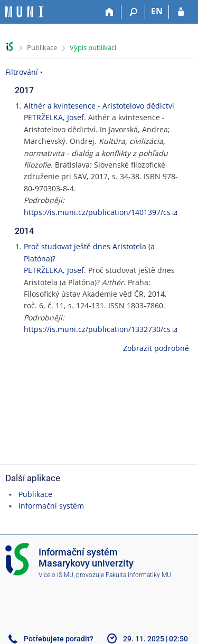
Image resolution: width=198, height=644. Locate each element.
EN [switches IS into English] (157, 11)
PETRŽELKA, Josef (54, 117)
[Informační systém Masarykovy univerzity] (24, 12)
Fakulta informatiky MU (138, 575)
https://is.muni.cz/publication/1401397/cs (97, 212)
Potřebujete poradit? (59, 639)
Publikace (42, 47)
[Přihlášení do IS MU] (181, 12)
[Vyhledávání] (133, 12)
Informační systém (51, 506)
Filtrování (22, 72)
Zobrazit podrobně (156, 348)
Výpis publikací (93, 47)
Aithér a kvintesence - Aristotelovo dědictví (99, 106)
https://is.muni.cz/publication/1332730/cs (97, 329)
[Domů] (110, 12)
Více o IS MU (56, 575)
